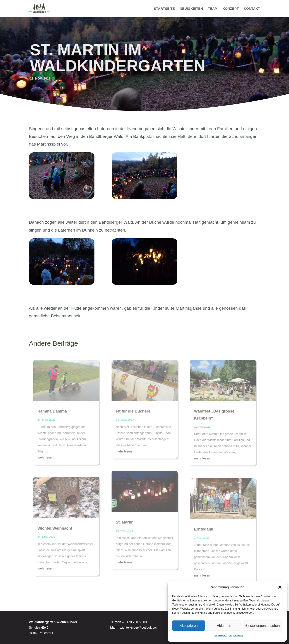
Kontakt (252, 8)
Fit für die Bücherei (134, 413)
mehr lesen (49, 458)
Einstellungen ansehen (263, 626)
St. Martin (125, 521)
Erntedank (202, 527)
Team (213, 8)
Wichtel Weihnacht (58, 526)
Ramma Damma (55, 413)
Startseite (164, 8)
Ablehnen (224, 626)
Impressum (220, 635)
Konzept (231, 8)
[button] (280, 587)
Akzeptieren (189, 626)
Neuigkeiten (191, 8)
